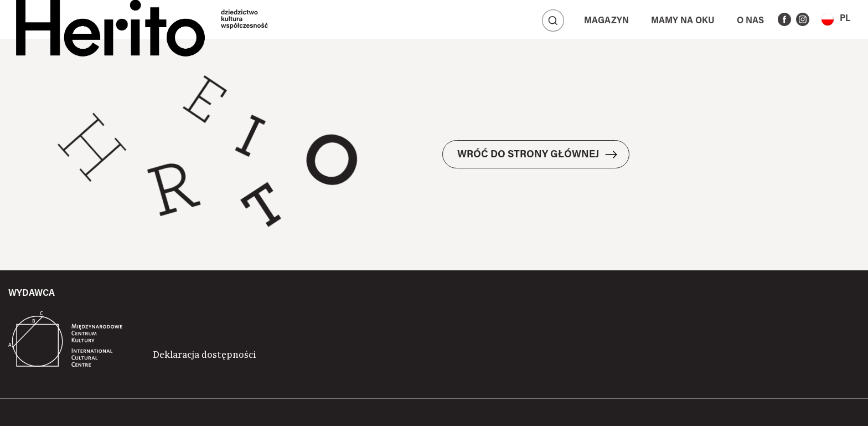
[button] (836, 19)
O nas (750, 21)
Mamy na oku (683, 21)
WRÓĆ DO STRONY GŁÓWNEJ (528, 155)
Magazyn (606, 21)
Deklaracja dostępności (204, 355)
